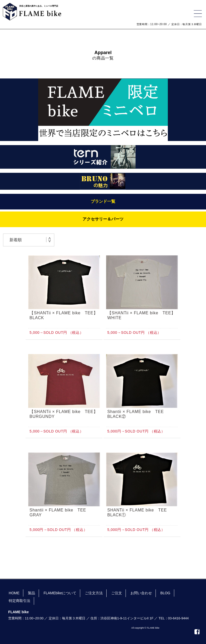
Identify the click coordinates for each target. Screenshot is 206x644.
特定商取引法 (19, 601)
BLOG (165, 593)
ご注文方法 (94, 593)
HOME (14, 593)
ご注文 (117, 593)
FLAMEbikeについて (60, 593)
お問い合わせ (141, 593)
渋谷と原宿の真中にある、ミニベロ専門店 (39, 6)
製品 (32, 593)
